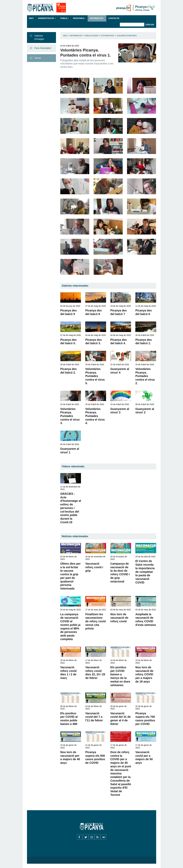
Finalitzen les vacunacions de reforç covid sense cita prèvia (95, 621)
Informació (97, 18)
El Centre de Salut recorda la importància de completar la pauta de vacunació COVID (145, 572)
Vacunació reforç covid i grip (94, 567)
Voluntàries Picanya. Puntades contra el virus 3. (70, 416)
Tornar (38, 58)
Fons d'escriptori (43, 48)
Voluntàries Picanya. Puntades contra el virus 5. (95, 376)
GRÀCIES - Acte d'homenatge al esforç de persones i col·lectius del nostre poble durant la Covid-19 (71, 508)
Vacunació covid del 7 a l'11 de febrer (94, 717)
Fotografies (108, 36)
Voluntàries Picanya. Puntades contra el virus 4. (95, 416)
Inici (31, 18)
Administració (47, 18)
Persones (79, 18)
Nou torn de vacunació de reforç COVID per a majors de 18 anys (144, 674)
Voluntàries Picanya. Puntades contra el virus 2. (145, 376)
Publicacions (91, 36)
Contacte (114, 18)
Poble (64, 18)
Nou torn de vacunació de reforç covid (119, 618)
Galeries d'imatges (39, 37)
